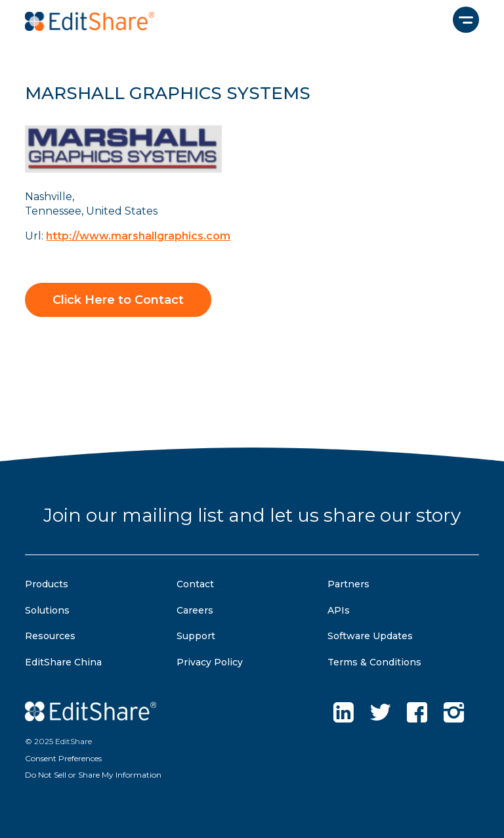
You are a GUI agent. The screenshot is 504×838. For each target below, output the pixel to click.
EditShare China (63, 662)
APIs (339, 610)
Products (47, 584)
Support (196, 636)
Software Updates (370, 636)
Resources (50, 636)
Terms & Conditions (374, 662)
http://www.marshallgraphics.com (138, 236)
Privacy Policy (210, 662)
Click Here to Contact (118, 300)
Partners (348, 584)
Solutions (47, 610)
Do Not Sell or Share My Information (93, 775)
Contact (195, 584)
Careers (195, 610)
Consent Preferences (63, 758)
